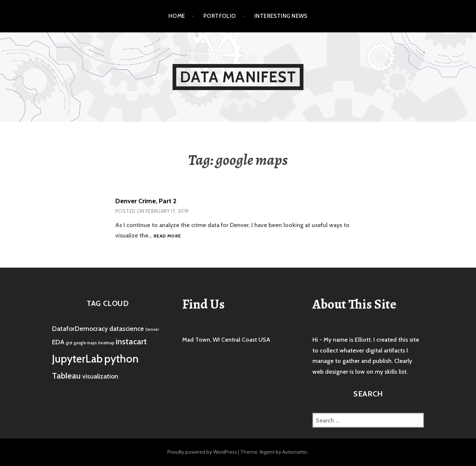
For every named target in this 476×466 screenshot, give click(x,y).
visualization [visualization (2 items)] (100, 376)
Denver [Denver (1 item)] (152, 330)
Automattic (295, 452)
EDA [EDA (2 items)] (58, 342)
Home (177, 16)
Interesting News (281, 16)
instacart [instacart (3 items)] (131, 341)
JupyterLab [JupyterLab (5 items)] (77, 359)
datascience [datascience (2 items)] (127, 328)
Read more (167, 236)
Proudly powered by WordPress (202, 452)
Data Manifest (238, 77)
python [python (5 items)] (121, 359)
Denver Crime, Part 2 (146, 201)
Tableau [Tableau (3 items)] (66, 376)
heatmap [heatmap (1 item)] (106, 343)
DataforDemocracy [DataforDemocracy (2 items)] (80, 328)
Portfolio (220, 16)
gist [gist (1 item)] (69, 343)
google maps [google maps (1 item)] (85, 343)
